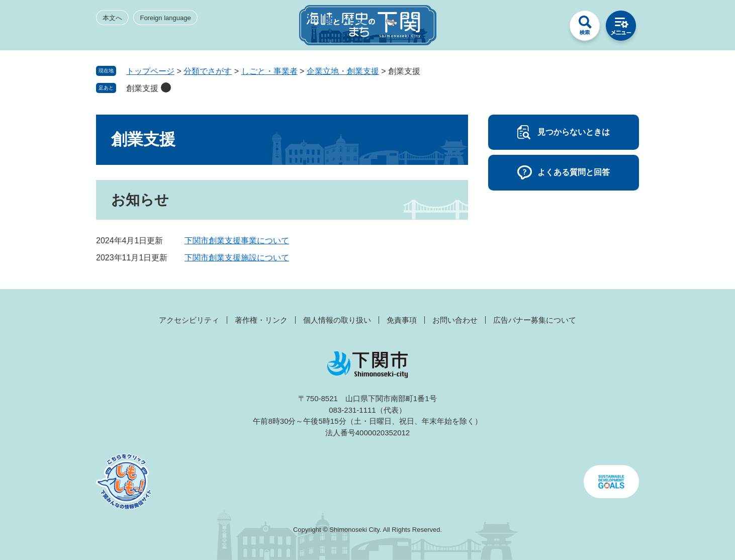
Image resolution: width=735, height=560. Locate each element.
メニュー (621, 28)
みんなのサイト (548, 28)
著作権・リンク (261, 320)
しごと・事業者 (269, 71)
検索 (585, 28)
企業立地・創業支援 (343, 71)
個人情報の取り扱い (337, 320)
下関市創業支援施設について (237, 258)
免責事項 (402, 320)
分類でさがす (208, 71)
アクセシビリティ (189, 320)
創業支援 (142, 88)
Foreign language (165, 18)
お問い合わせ (455, 320)
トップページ (150, 71)
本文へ (112, 18)
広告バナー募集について (535, 320)
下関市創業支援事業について (237, 241)
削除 (166, 87)
